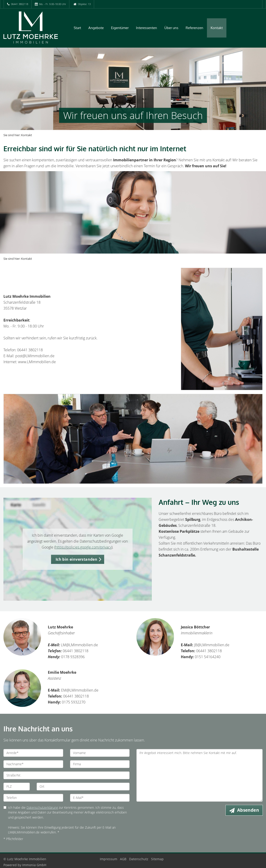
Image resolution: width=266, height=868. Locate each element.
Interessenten (147, 28)
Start (77, 28)
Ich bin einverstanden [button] (76, 559)
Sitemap (157, 859)
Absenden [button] (248, 810)
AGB (123, 859)
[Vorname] (100, 753)
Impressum (109, 859)
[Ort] (83, 787)
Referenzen (194, 28)
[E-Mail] (100, 798)
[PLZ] (17, 787)
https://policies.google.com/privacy (83, 547)
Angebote (96, 28)
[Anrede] (33, 753)
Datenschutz (139, 859)
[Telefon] (33, 798)
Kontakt (217, 28)
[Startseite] (33, 27)
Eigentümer (120, 28)
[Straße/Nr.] (66, 775)
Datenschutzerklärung (42, 807)
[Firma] (100, 764)
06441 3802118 (20, 4)
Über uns (171, 28)
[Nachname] (33, 764)
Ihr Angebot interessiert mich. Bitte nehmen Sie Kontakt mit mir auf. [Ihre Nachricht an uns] (199, 775)
